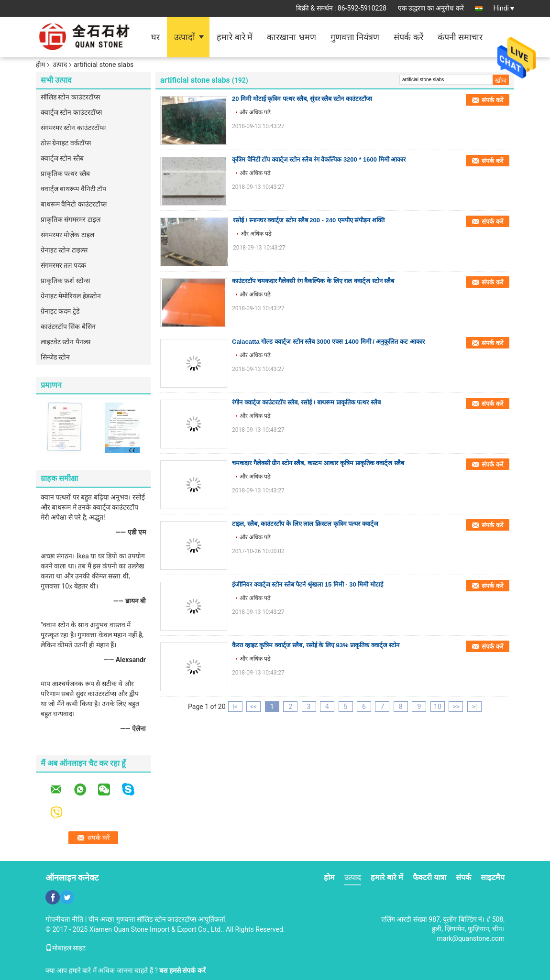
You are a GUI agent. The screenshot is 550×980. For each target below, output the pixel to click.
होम (40, 65)
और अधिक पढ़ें (255, 112)
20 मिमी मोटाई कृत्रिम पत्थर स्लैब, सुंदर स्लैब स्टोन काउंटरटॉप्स (302, 99)
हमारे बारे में (235, 37)
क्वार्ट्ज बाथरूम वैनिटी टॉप (73, 189)
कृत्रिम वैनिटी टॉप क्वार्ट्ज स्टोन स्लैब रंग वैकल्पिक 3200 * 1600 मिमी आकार (319, 159)
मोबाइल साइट (66, 948)
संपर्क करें (408, 37)
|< (235, 707)
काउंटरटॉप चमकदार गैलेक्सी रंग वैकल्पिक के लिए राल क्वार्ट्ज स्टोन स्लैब (313, 281)
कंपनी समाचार (460, 37)
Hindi (504, 8)
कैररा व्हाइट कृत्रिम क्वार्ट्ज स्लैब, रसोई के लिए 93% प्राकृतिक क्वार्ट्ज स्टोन (316, 645)
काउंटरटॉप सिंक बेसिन (68, 327)
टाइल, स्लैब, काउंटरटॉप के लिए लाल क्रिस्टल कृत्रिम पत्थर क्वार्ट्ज (305, 524)
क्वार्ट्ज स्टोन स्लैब (62, 158)
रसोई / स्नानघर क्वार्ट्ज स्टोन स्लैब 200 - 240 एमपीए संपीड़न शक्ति (309, 220)
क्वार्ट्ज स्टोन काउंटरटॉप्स (71, 112)
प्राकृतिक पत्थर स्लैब (65, 174)
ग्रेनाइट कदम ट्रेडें (60, 311)
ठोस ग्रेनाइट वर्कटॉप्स (66, 143)
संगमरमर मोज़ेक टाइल (67, 235)
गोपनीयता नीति (64, 919)
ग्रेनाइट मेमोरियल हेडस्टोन (71, 296)
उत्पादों (185, 37)
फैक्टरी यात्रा (429, 877)
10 (438, 707)
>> (456, 707)
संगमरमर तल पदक (63, 265)
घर (155, 37)
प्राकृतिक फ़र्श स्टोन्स (65, 281)
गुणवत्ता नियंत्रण (355, 37)
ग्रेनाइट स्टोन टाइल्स (64, 250)
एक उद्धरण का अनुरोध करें (431, 8)
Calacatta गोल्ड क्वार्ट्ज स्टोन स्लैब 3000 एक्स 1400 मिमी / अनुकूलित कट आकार (328, 342)
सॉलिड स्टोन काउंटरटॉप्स (70, 97)
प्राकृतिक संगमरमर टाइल (71, 219)
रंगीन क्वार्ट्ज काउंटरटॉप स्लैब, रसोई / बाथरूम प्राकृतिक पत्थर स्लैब (306, 402)
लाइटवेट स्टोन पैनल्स (66, 342)
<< (253, 707)
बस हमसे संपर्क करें (182, 970)
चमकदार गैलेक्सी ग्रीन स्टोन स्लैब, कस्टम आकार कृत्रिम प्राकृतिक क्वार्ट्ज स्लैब (318, 463)
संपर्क (463, 877)
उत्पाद (60, 65)
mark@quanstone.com (471, 938)
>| (475, 707)
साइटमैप (493, 877)
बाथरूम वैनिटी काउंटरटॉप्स (74, 204)
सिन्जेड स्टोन (55, 357)
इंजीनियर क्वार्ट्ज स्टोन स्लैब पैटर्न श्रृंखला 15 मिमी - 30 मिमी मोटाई (308, 584)
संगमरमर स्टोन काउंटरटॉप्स (73, 128)
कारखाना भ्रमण (291, 37)
